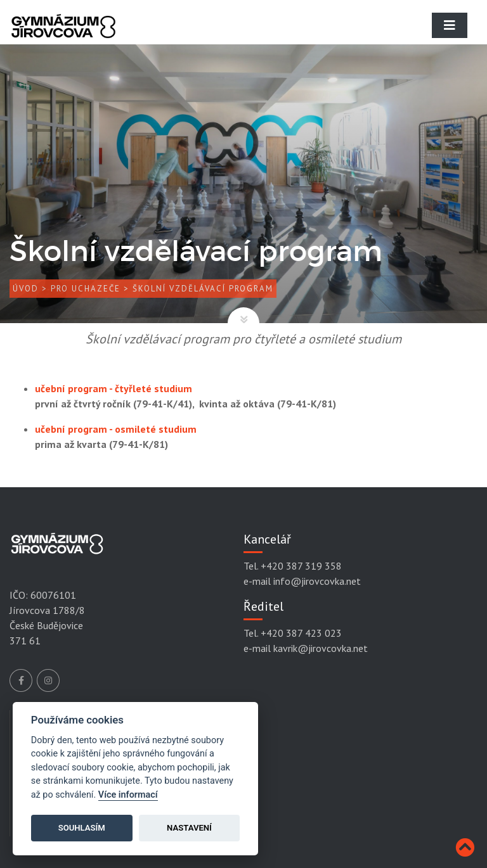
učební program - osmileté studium (116, 429)
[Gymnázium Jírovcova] (63, 35)
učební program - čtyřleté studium (114, 388)
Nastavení (189, 828)
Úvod (26, 289)
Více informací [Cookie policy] (128, 795)
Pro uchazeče (86, 289)
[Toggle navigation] (450, 25)
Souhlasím (82, 828)
